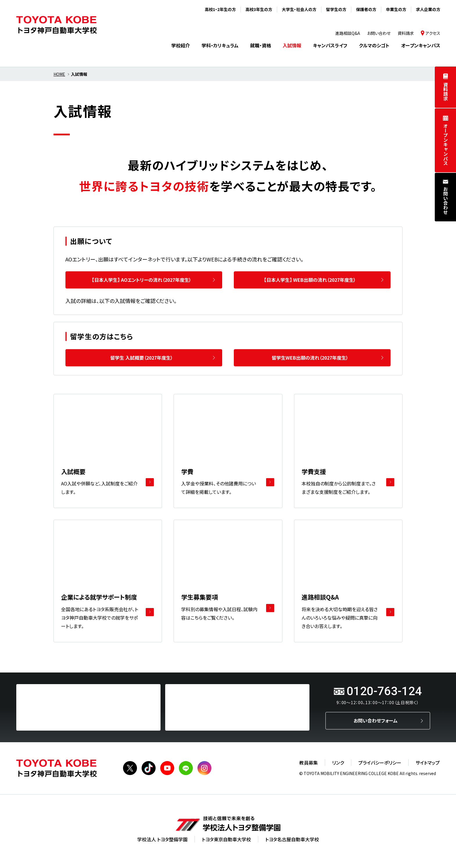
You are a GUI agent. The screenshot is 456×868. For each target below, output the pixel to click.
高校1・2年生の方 (220, 9)
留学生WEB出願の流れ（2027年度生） (310, 358)
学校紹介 (181, 45)
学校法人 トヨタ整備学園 (162, 839)
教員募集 (309, 763)
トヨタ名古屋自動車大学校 (292, 839)
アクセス (433, 33)
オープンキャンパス (446, 144)
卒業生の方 (396, 9)
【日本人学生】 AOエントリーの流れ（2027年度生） (142, 280)
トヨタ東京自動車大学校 (226, 839)
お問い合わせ (446, 200)
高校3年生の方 (259, 9)
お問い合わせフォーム (376, 720)
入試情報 (292, 45)
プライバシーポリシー (380, 763)
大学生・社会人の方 (299, 9)
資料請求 (446, 92)
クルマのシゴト (374, 45)
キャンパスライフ (330, 45)
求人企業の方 (428, 9)
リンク (338, 763)
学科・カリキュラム (220, 45)
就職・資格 (261, 45)
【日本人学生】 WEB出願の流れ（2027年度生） (310, 280)
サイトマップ (428, 763)
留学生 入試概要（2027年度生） (142, 358)
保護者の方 (366, 9)
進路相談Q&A (348, 33)
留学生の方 (336, 9)
